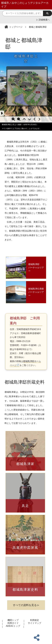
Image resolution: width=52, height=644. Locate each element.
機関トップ (13, 620)
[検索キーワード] (26, 13)
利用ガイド (13, 623)
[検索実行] (47, 13)
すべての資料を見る (25, 605)
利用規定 (35, 620)
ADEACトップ (13, 626)
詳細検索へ (44, 20)
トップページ (16, 27)
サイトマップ (35, 623)
